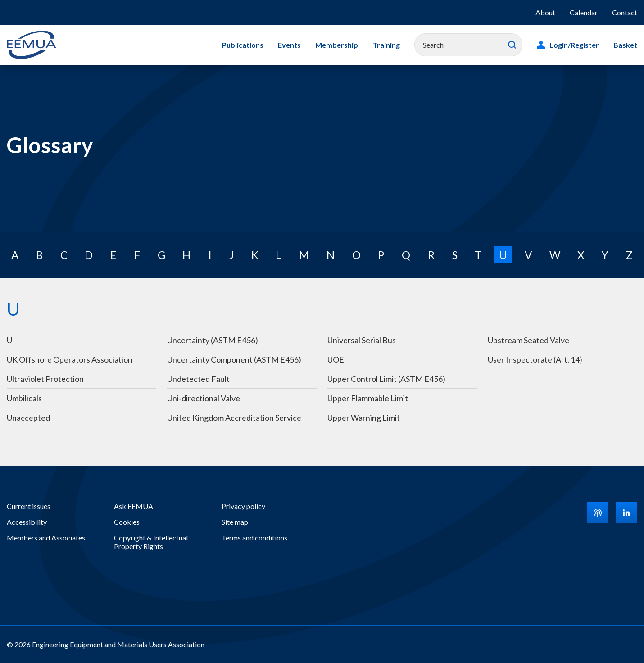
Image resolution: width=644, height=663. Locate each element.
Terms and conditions (254, 538)
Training (386, 45)
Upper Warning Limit (364, 418)
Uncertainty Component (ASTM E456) (234, 359)
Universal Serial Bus (362, 340)
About (545, 12)
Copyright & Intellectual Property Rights (151, 542)
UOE (336, 359)
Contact (625, 12)
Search (512, 45)
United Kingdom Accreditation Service (234, 418)
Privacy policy (243, 506)
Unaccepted (28, 418)
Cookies (127, 522)
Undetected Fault (198, 379)
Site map (235, 522)
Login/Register (574, 45)
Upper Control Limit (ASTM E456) (386, 379)
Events (289, 45)
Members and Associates (46, 538)
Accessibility (27, 522)
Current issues (29, 506)
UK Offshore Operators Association (70, 359)
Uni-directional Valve (204, 398)
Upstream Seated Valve (528, 340)
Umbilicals (25, 398)
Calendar (584, 12)
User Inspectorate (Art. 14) (535, 359)
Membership (337, 45)
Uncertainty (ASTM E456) (213, 340)
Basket (625, 45)
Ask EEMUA (134, 506)
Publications (243, 45)
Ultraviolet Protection (45, 379)
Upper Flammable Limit (368, 398)
